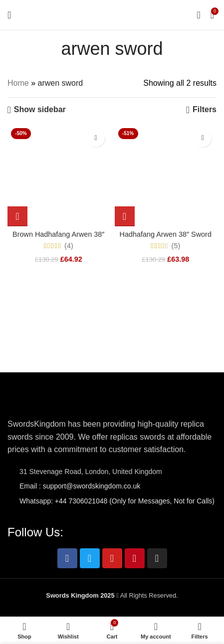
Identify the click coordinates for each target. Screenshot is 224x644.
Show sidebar (40, 109)
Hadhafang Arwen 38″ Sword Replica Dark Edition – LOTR (165, 239)
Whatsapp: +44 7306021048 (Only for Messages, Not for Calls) (117, 501)
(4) (69, 246)
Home (18, 83)
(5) (176, 246)
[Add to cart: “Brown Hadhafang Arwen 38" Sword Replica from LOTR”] (17, 216)
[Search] (198, 15)
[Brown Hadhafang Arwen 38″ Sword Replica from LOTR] (59, 176)
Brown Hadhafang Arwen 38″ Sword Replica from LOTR (58, 239)
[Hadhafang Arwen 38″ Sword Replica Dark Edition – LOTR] (166, 176)
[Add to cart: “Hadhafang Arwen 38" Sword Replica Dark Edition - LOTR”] (125, 216)
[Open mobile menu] (9, 15)
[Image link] (37, 400)
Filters (205, 109)
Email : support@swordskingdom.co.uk (80, 486)
